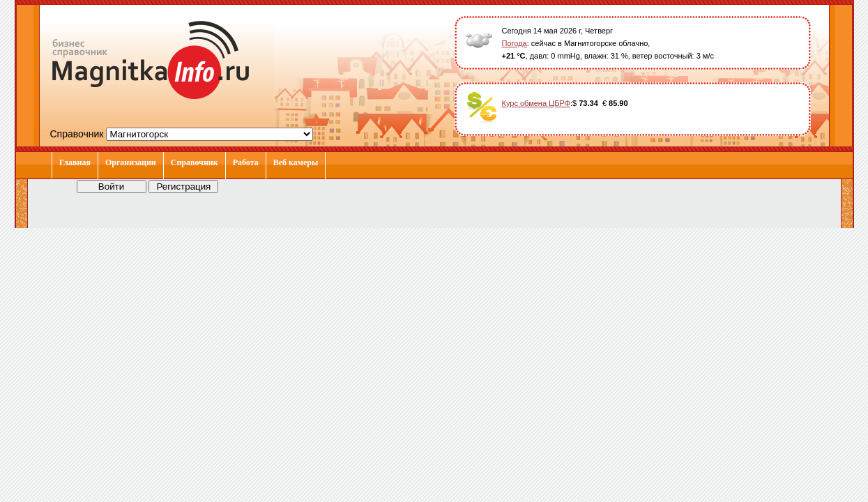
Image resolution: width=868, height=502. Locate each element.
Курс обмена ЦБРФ (536, 103)
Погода (515, 43)
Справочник (195, 162)
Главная (75, 162)
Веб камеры (296, 162)
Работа (246, 162)
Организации (131, 162)
